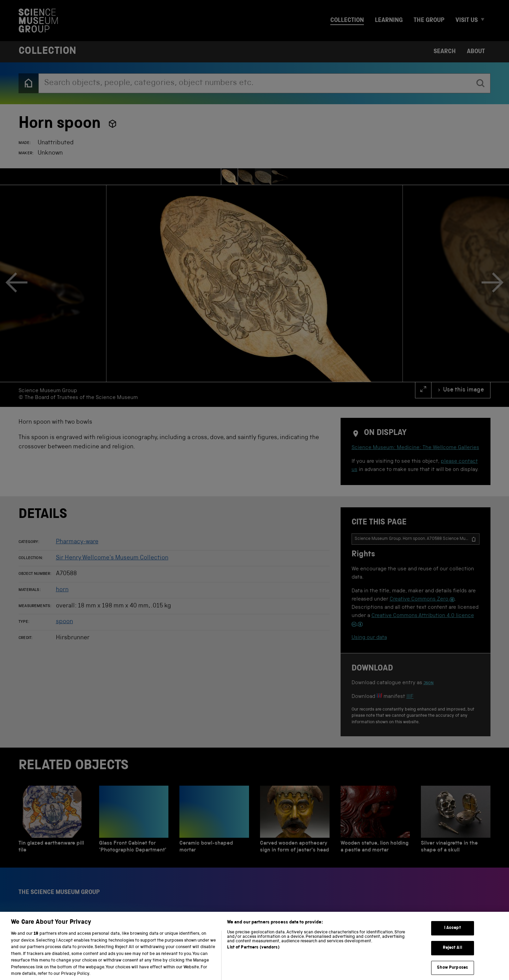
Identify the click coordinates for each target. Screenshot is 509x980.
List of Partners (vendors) (253, 954)
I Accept (453, 935)
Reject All (453, 954)
